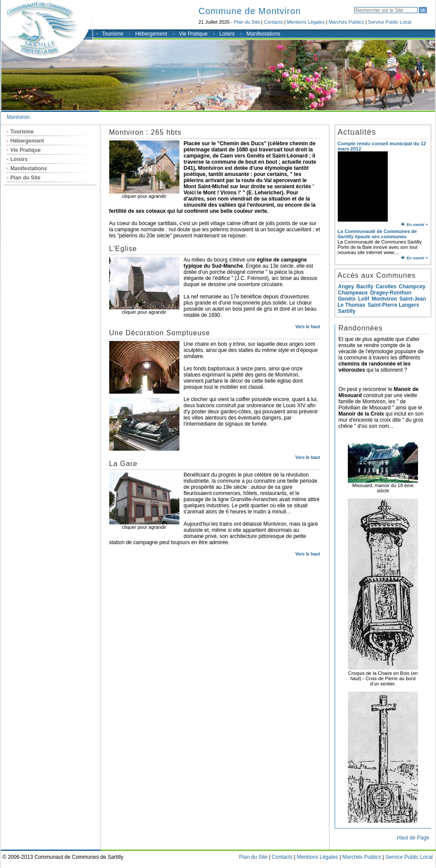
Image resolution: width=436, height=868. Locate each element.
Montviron (19, 117)
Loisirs (227, 34)
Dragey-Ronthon (391, 293)
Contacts (273, 22)
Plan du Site (247, 22)
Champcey (412, 287)
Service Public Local (390, 22)
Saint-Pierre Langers (393, 305)
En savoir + (415, 225)
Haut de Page (413, 838)
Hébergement (151, 34)
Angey (346, 287)
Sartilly (347, 311)
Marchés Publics (346, 22)
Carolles (386, 287)
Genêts (347, 299)
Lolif (364, 299)
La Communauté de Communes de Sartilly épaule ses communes (377, 234)
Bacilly (365, 287)
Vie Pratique (193, 34)
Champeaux (353, 293)
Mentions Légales (306, 22)
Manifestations (263, 34)
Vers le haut (307, 327)
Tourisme (113, 34)
